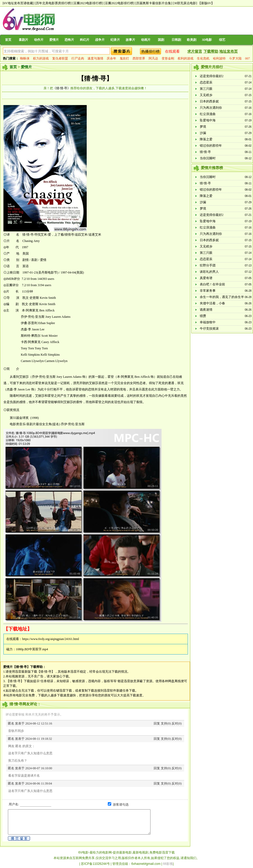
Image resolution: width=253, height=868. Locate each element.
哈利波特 (219, 58)
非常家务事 (208, 291)
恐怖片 (69, 40)
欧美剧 (192, 40)
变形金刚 (168, 58)
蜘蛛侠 (25, 58)
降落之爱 (206, 139)
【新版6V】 (206, 3)
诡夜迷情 (206, 310)
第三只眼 (206, 89)
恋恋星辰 (206, 82)
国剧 (161, 40)
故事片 (130, 40)
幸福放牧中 (208, 322)
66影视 (168, 864)
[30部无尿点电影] (185, 3)
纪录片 (115, 40)
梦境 (203, 127)
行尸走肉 (78, 58)
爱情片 (54, 40)
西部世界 (139, 58)
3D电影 (207, 40)
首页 (8, 40)
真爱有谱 (206, 278)
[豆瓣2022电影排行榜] (119, 3)
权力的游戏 (41, 58)
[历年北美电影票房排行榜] (53, 3)
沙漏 (203, 133)
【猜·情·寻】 (95, 78)
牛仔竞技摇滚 (209, 329)
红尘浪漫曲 (208, 114)
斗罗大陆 (235, 58)
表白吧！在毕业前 (212, 284)
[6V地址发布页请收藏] (18, 3)
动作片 (39, 40)
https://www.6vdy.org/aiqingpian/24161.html (51, 639)
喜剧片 (23, 40)
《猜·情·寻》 (62, 88)
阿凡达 (153, 58)
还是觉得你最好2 (212, 76)
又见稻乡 (206, 95)
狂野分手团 (208, 265)
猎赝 (203, 316)
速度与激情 (95, 58)
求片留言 (195, 51)
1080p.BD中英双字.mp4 (32, 649)
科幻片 (85, 40)
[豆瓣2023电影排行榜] (88, 3)
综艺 (222, 40)
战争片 (100, 40)
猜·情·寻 (205, 152)
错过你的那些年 (211, 146)
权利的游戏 (186, 58)
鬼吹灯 (124, 58)
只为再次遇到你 (211, 108)
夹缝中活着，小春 (212, 303)
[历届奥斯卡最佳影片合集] (154, 3)
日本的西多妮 (209, 101)
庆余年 (111, 58)
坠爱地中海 (208, 120)
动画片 (146, 40)
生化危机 (203, 58)
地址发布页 (228, 51)
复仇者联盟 (60, 58)
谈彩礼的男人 (209, 272)
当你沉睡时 (208, 158)
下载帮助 (211, 51)
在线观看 (172, 51)
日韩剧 (176, 40)
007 (247, 58)
